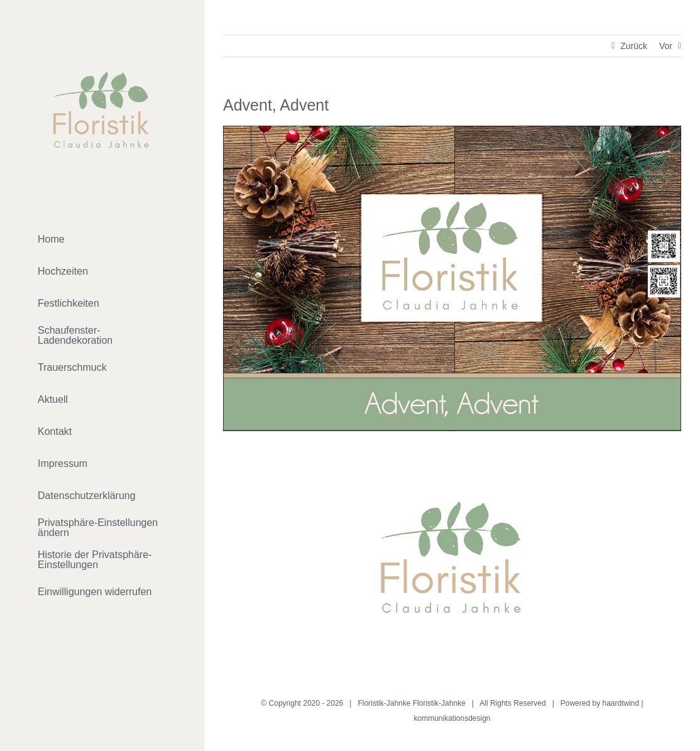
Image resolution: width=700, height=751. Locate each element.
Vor (666, 46)
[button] (102, 528)
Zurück (634, 46)
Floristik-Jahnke (439, 703)
